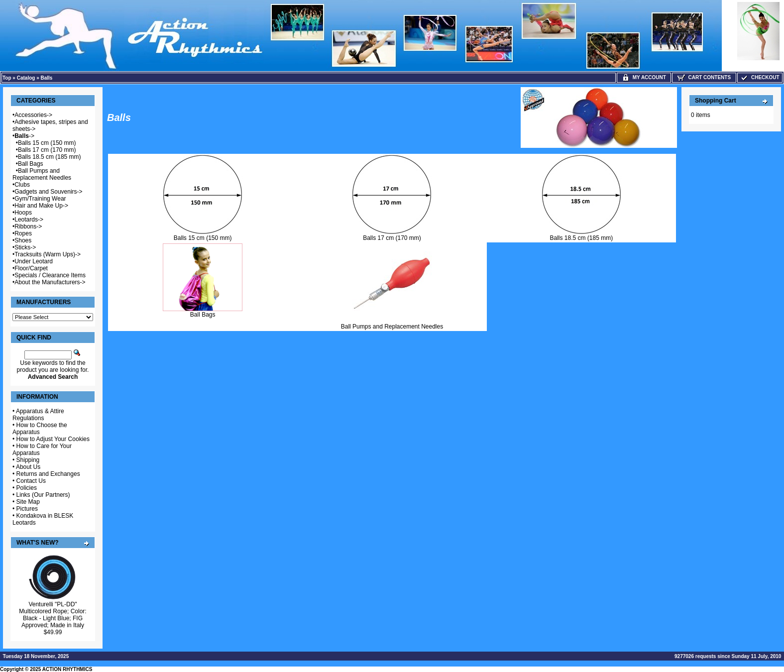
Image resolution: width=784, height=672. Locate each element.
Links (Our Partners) (43, 495)
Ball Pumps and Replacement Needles (42, 174)
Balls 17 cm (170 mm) (47, 150)
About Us (28, 467)
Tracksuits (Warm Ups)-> (48, 254)
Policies (27, 488)
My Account (644, 77)
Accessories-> (33, 115)
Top (7, 78)
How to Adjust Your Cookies (53, 439)
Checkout (760, 77)
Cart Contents (704, 77)
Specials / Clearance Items (50, 275)
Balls (47, 78)
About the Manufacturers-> (50, 282)
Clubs (22, 185)
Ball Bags (31, 164)
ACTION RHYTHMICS (67, 669)
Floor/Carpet (31, 268)
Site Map (28, 502)
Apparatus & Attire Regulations (38, 415)
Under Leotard (34, 261)
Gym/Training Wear (40, 199)
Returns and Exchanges (48, 474)
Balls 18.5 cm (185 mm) (50, 157)
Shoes (23, 240)
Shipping (28, 460)
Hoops (23, 213)
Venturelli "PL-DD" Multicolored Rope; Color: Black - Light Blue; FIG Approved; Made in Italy (53, 615)
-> (24, 136)
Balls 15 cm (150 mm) (47, 143)
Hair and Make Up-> (41, 206)
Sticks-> (25, 247)
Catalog (26, 78)
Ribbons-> (28, 226)
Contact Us (31, 481)
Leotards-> (29, 220)
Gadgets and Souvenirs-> (48, 192)
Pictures (27, 509)
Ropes (23, 233)
